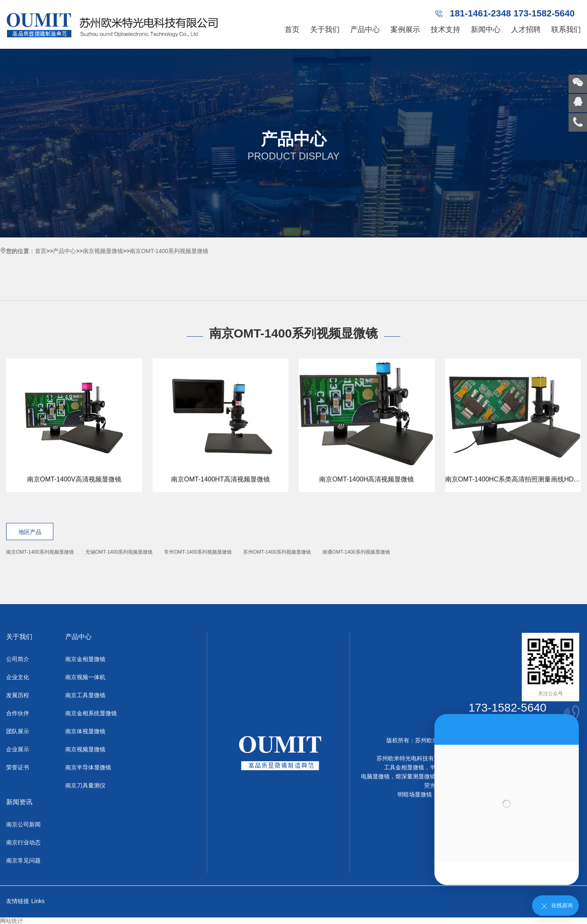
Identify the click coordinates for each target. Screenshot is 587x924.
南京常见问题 (23, 860)
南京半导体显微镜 (88, 767)
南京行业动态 (23, 842)
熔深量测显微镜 (416, 776)
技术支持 (445, 30)
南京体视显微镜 (85, 731)
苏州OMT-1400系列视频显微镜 (277, 552)
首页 (292, 30)
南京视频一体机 (85, 677)
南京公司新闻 (23, 824)
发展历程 (18, 695)
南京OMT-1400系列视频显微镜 (169, 251)
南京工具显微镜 (85, 695)
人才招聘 (526, 30)
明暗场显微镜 (415, 794)
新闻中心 (486, 30)
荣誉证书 (18, 767)
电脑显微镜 (375, 776)
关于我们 (325, 30)
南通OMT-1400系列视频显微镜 (356, 552)
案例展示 (405, 30)
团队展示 (18, 731)
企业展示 (18, 749)
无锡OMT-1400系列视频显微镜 (119, 552)
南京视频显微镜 (103, 251)
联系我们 (566, 30)
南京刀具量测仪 (85, 785)
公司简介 (18, 659)
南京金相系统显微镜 (91, 713)
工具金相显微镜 (404, 767)
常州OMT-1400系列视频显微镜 (198, 552)
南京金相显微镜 (85, 659)
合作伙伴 (18, 713)
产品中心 (365, 30)
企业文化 (18, 677)
